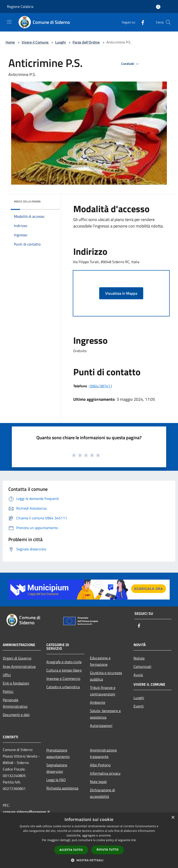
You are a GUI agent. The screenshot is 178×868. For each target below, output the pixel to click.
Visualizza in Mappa (121, 293)
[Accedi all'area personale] (158, 7)
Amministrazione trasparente (103, 753)
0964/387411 (101, 386)
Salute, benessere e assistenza (105, 714)
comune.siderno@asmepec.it (26, 812)
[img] (50, 200)
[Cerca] (168, 22)
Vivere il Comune (35, 42)
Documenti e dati (16, 715)
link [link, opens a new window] (134, 840)
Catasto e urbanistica (63, 687)
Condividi (131, 64)
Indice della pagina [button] (27, 201)
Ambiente (98, 702)
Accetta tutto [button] (71, 850)
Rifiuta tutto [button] (108, 850)
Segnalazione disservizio (57, 768)
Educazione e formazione (100, 661)
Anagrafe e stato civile (64, 662)
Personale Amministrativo (15, 703)
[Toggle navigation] (9, 22)
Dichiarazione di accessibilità (102, 793)
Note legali (98, 782)
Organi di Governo (17, 658)
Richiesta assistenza (62, 788)
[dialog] (89, 840)
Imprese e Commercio (63, 679)
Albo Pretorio (100, 765)
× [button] (173, 818)
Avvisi (138, 675)
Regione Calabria (20, 6)
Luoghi (60, 42)
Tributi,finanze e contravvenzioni (103, 691)
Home (10, 42)
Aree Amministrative (19, 666)
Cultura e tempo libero (64, 670)
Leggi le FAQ (56, 780)
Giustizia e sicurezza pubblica (106, 676)
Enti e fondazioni (16, 683)
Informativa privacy (105, 773)
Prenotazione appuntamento (58, 753)
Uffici (7, 675)
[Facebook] (141, 22)
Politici (8, 691)
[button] (89, 860)
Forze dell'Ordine (86, 42)
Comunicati (142, 666)
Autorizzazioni (101, 726)
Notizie (139, 658)
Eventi (139, 706)
